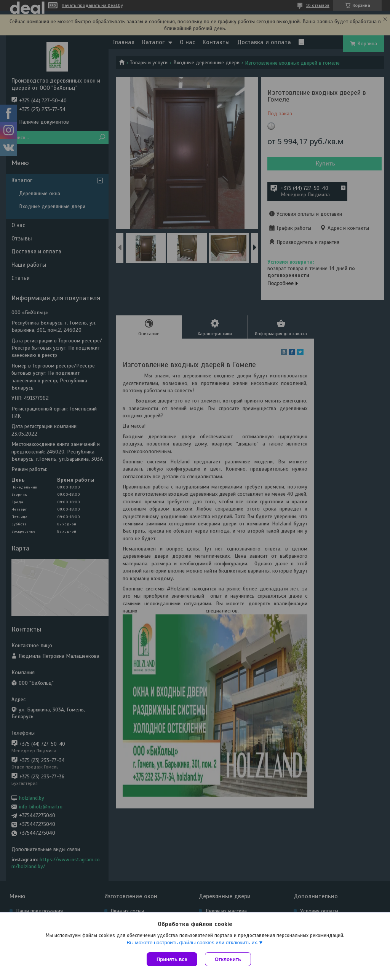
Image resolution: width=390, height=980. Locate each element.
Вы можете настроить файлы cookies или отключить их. (192, 943)
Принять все (172, 959)
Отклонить (228, 959)
